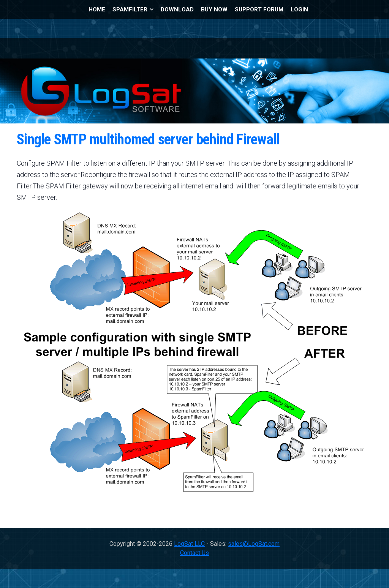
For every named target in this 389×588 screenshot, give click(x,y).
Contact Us (194, 553)
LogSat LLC (189, 544)
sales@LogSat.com (254, 544)
